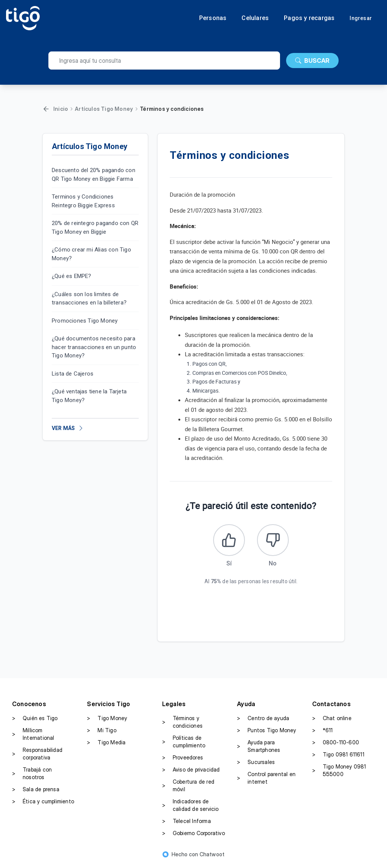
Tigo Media (106, 745)
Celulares (255, 18)
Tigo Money (107, 720)
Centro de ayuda (263, 720)
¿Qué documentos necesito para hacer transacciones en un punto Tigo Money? (94, 347)
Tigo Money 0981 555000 (339, 773)
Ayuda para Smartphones (259, 748)
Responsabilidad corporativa (37, 756)
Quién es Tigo (35, 720)
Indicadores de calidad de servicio (190, 807)
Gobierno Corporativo (193, 835)
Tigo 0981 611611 (338, 757)
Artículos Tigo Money (104, 109)
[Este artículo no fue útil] (274, 541)
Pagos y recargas (309, 18)
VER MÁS (68, 428)
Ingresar (361, 18)
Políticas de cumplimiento (184, 744)
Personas (213, 18)
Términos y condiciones (182, 724)
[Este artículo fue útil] (228, 541)
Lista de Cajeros (73, 374)
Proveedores (183, 760)
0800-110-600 (336, 745)
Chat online (332, 720)
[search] (164, 61)
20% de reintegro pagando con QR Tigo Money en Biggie (95, 227)
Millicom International (33, 736)
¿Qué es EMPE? (72, 276)
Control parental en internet (266, 780)
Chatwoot (212, 856)
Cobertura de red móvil (188, 788)
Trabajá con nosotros (32, 776)
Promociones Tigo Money (85, 321)
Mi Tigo (101, 733)
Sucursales (256, 764)
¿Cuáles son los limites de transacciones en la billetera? (89, 299)
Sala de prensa (36, 792)
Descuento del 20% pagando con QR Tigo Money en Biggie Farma (94, 175)
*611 (323, 733)
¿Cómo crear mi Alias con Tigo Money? (91, 254)
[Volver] (46, 109)
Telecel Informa (187, 823)
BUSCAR (312, 61)
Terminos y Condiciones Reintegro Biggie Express (83, 201)
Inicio (61, 109)
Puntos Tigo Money (266, 733)
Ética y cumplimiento (43, 804)
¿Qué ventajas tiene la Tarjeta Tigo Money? (89, 396)
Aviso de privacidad (191, 772)
